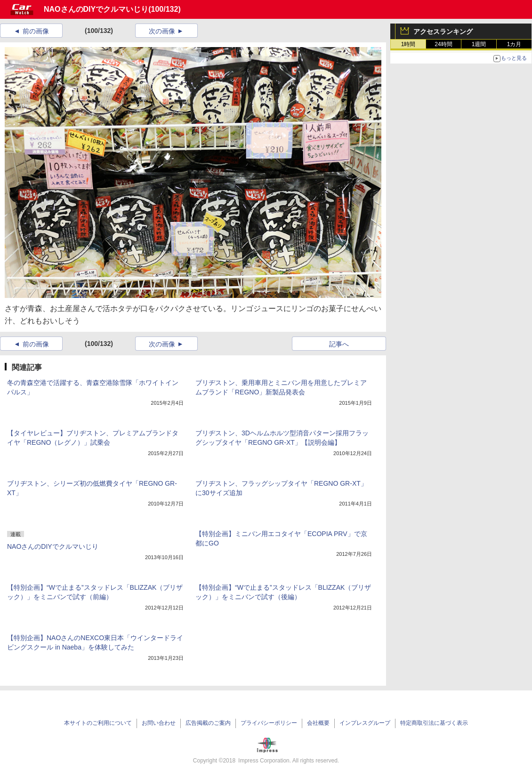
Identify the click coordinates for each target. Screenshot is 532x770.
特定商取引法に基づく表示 (434, 723)
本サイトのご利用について (98, 723)
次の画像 (162, 31)
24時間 (443, 44)
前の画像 (36, 31)
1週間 (479, 44)
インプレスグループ (365, 723)
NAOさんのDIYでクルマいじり (96, 9)
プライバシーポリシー (269, 723)
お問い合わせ (159, 723)
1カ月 (514, 44)
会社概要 (318, 723)
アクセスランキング (443, 32)
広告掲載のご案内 (208, 723)
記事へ (339, 344)
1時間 (408, 44)
